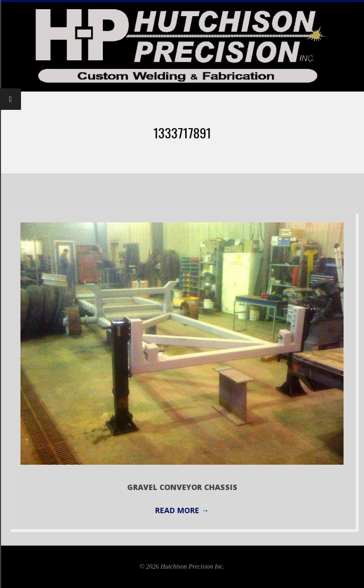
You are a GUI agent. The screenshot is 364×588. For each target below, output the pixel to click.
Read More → (182, 510)
